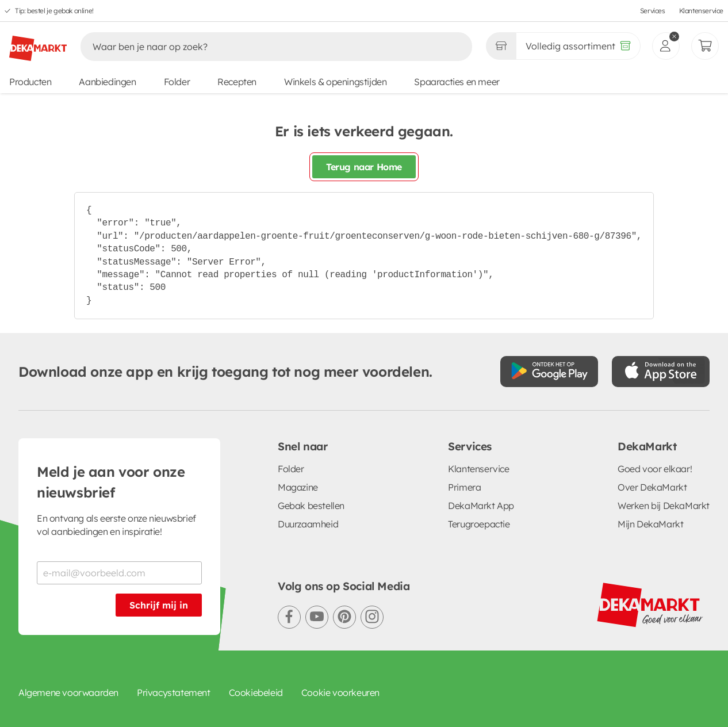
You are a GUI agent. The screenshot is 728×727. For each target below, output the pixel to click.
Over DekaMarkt (652, 487)
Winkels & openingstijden (335, 82)
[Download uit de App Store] (661, 372)
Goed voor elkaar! (655, 469)
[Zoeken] (264, 47)
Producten (30, 82)
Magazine (298, 487)
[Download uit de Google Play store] (549, 372)
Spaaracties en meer (457, 82)
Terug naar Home (364, 167)
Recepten (237, 82)
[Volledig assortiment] (578, 46)
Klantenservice (701, 11)
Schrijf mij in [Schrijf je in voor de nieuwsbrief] (159, 605)
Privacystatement (174, 692)
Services (653, 11)
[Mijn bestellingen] (705, 46)
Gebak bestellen (311, 506)
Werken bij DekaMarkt (664, 506)
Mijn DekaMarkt (650, 524)
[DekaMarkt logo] (38, 44)
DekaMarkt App (481, 506)
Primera (464, 487)
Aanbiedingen (107, 82)
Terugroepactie (479, 524)
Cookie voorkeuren (340, 692)
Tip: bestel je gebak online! (54, 11)
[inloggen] (666, 46)
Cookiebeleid (256, 692)
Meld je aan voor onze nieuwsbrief (111, 482)
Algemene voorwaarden (68, 692)
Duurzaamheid (308, 524)
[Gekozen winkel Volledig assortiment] (501, 46)
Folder (177, 82)
